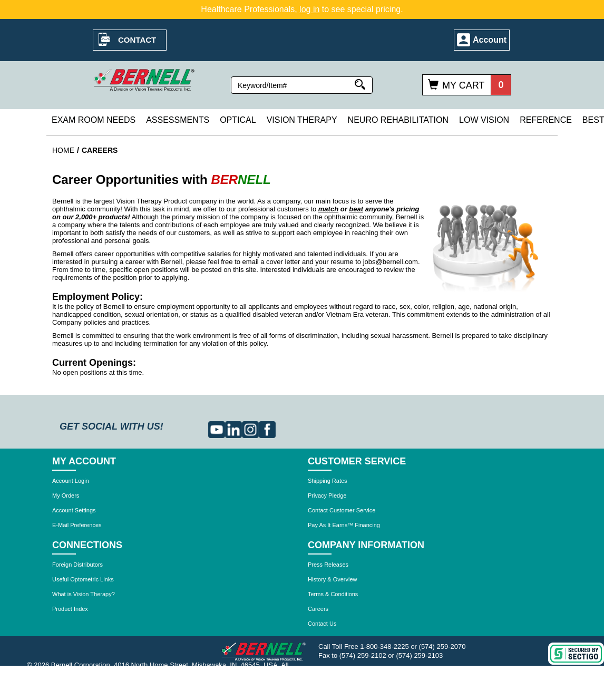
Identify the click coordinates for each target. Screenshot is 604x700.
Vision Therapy (302, 120)
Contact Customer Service (342, 510)
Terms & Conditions (333, 594)
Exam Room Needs (94, 120)
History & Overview (333, 579)
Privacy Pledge (327, 495)
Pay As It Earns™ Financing (344, 525)
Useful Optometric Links (83, 579)
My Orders (66, 495)
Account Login (71, 481)
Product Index (70, 609)
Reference (546, 120)
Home (63, 150)
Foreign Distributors (77, 565)
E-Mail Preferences (77, 525)
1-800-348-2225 (384, 646)
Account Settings (74, 510)
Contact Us (322, 624)
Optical (238, 120)
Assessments (178, 120)
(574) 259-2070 (442, 646)
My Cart (463, 85)
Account (490, 40)
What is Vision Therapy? (84, 594)
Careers (318, 609)
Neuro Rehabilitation (398, 120)
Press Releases (328, 565)
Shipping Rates (328, 481)
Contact (137, 40)
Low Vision (484, 120)
